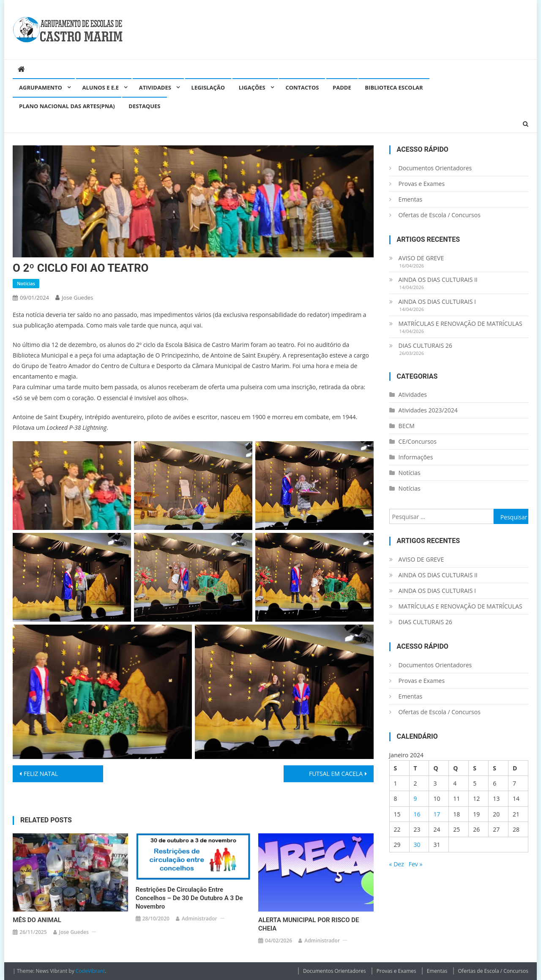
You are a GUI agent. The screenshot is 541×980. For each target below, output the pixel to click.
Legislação (208, 87)
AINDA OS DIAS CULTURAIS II (438, 280)
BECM (407, 426)
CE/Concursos (418, 441)
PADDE (342, 87)
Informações (416, 457)
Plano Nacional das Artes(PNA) (67, 106)
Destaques (144, 106)
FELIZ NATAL (41, 774)
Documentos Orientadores (435, 168)
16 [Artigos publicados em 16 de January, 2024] (417, 814)
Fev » (416, 864)
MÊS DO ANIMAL (37, 920)
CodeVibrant (90, 971)
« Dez (397, 864)
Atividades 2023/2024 (428, 410)
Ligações (252, 87)
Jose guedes (77, 298)
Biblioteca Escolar (394, 87)
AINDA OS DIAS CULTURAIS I (437, 302)
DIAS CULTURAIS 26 (425, 345)
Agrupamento (41, 87)
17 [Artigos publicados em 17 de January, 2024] (437, 814)
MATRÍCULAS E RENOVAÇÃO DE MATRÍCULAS (460, 323)
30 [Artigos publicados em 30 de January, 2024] (417, 845)
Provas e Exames (422, 184)
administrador (199, 919)
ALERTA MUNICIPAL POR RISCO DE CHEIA (309, 924)
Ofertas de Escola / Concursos (440, 215)
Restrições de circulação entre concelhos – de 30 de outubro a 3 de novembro (189, 898)
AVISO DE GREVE (421, 258)
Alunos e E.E (101, 87)
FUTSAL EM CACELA (336, 774)
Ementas (411, 199)
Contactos (302, 87)
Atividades (155, 87)
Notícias (26, 283)
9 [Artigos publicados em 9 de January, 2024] (415, 798)
